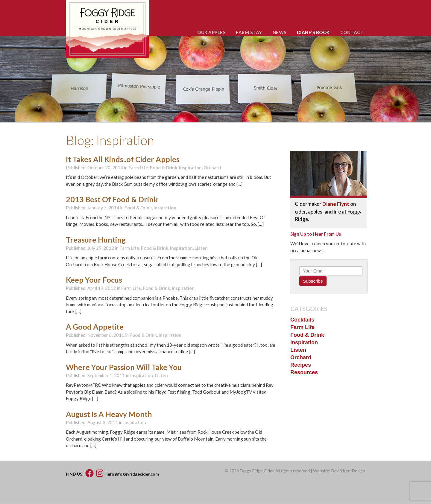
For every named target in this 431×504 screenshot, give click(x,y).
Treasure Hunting (96, 240)
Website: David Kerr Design (339, 471)
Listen (201, 248)
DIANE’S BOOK (313, 32)
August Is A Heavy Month (109, 414)
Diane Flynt (336, 204)
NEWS (280, 32)
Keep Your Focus (94, 280)
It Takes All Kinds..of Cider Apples (123, 159)
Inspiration (190, 168)
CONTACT (352, 32)
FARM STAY (249, 32)
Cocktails (302, 320)
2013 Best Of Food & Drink (112, 199)
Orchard (212, 168)
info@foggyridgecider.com (133, 474)
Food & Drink (164, 168)
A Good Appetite (95, 327)
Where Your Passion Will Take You (124, 367)
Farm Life (138, 168)
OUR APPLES (211, 32)
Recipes (301, 365)
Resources (304, 372)
